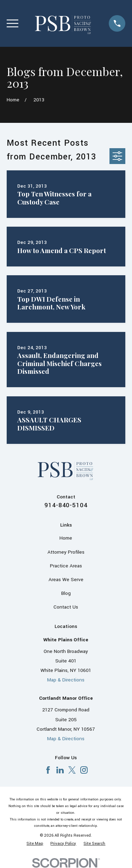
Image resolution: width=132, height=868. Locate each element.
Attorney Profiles (66, 552)
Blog (66, 593)
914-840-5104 (66, 505)
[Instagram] (84, 770)
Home (66, 538)
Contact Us (66, 607)
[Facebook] (48, 770)
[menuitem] (35, 844)
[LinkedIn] (60, 770)
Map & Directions (66, 680)
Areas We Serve (66, 580)
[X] (72, 770)
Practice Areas (66, 566)
